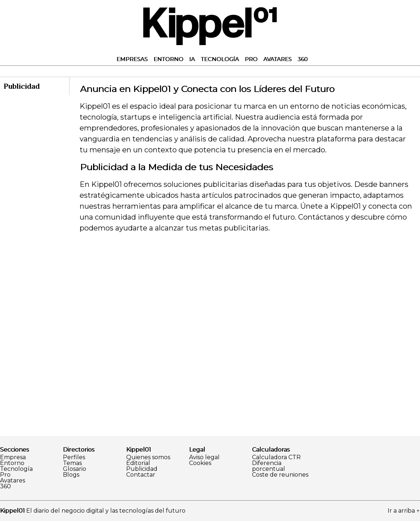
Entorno (168, 59)
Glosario (75, 469)
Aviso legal (204, 457)
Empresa (13, 457)
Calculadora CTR (276, 457)
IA (192, 59)
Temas (72, 463)
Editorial (138, 463)
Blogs (71, 475)
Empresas (132, 59)
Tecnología (220, 59)
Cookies (200, 463)
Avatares (277, 59)
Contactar (141, 475)
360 (303, 59)
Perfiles (74, 457)
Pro (251, 59)
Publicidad (142, 469)
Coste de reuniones (280, 475)
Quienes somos (148, 457)
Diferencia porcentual (269, 466)
